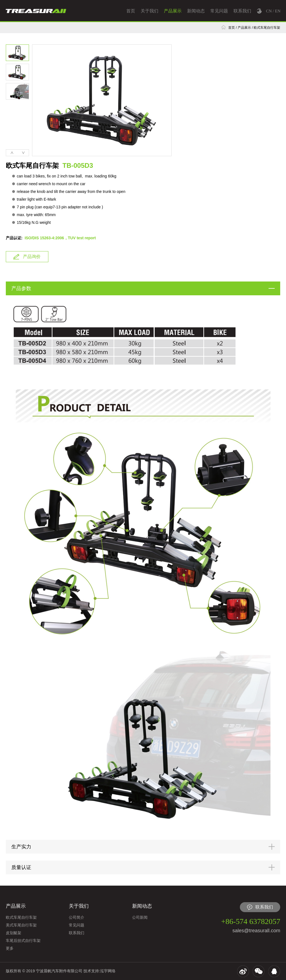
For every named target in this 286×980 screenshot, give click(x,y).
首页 (131, 11)
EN (278, 11)
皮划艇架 (14, 933)
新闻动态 (196, 11)
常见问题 (219, 11)
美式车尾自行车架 (21, 925)
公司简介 (77, 917)
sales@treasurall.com (256, 931)
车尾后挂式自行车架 (23, 941)
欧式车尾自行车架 (267, 28)
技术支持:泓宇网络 (99, 971)
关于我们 (149, 11)
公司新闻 (140, 917)
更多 (10, 948)
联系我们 (242, 11)
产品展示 (173, 11)
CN (269, 11)
